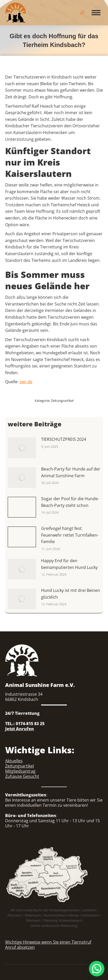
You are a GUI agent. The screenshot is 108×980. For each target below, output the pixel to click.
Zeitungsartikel (62, 401)
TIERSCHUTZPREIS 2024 (64, 439)
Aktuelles (14, 761)
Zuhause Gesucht (22, 776)
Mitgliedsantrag (20, 771)
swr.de (26, 382)
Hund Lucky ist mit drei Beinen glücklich (71, 594)
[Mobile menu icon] (96, 13)
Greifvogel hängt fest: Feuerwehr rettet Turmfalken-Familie (70, 535)
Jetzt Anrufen (20, 729)
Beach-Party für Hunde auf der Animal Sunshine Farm (71, 472)
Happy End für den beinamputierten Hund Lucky (69, 564)
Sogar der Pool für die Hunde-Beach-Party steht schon (70, 502)
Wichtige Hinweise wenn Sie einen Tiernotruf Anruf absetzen (48, 945)
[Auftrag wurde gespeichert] (22, 448)
